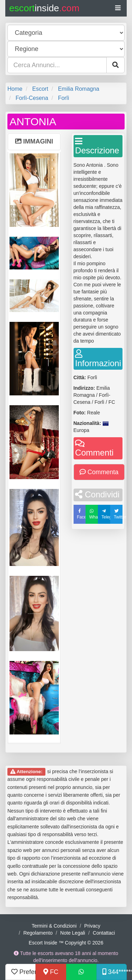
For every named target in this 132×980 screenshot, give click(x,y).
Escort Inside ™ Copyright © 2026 (66, 943)
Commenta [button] (99, 472)
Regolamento (38, 933)
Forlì (64, 98)
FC (51, 972)
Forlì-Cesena (32, 98)
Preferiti (23, 972)
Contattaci (104, 933)
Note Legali (73, 933)
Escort (40, 89)
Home (15, 89)
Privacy (92, 926)
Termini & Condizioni (54, 926)
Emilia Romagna (79, 89)
